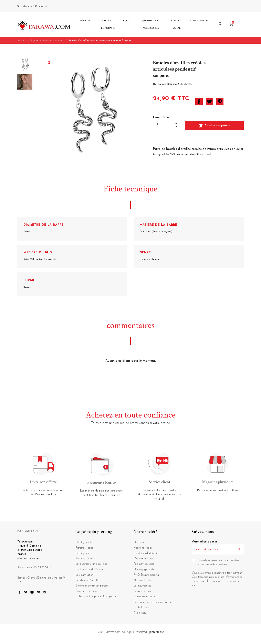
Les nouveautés (142, 586)
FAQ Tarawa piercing (146, 575)
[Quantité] (166, 124)
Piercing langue (84, 559)
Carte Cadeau (142, 608)
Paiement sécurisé (144, 564)
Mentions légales (143, 548)
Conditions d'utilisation (147, 553)
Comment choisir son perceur (92, 586)
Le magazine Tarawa (145, 597)
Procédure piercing (86, 591)
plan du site (157, 632)
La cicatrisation (84, 575)
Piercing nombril (85, 543)
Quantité (161, 117)
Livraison (139, 543)
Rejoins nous (140, 613)
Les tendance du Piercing (90, 570)
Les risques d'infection (88, 580)
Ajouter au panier (214, 126)
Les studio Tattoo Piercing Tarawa (153, 602)
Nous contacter (142, 580)
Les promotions (142, 591)
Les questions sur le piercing (91, 564)
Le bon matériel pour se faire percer (96, 597)
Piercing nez (82, 553)
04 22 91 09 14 (57, 6)
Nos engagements (144, 570)
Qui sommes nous (144, 559)
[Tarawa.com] (44, 25)
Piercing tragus (84, 548)
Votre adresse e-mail (205, 542)
